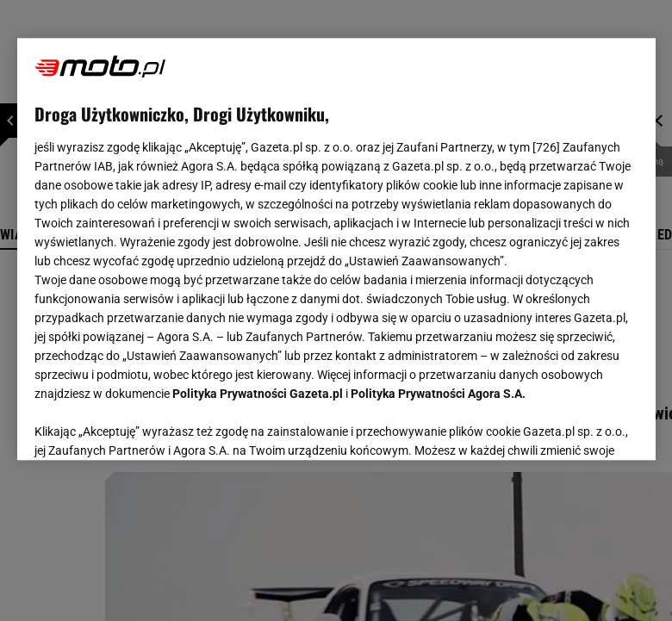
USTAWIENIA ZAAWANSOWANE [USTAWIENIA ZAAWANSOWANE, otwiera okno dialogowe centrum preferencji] (147, 425)
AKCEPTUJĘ (579, 426)
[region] (336, 249)
